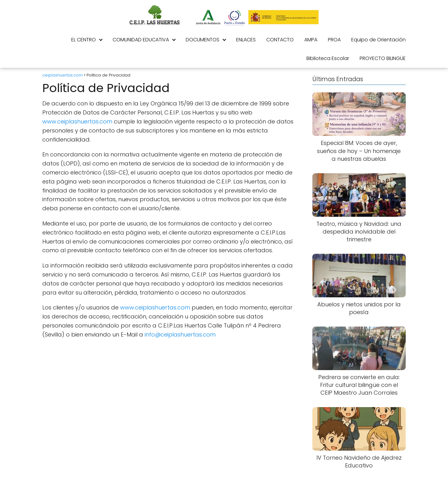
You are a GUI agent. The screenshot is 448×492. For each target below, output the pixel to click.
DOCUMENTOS (203, 40)
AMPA (311, 40)
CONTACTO (280, 40)
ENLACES (246, 40)
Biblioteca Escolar (328, 58)
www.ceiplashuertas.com (77, 121)
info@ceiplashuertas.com (180, 334)
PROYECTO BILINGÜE (383, 58)
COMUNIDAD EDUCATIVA (141, 40)
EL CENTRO (84, 40)
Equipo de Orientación (378, 40)
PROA (334, 40)
